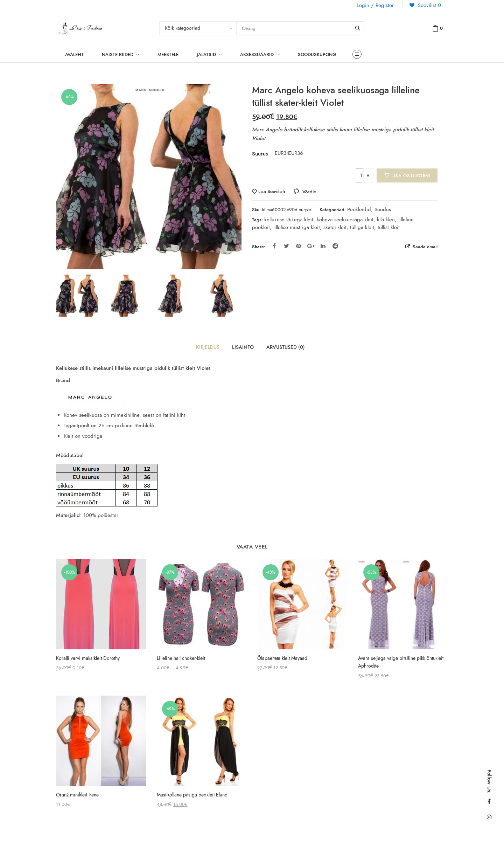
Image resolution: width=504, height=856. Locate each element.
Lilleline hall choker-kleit (181, 658)
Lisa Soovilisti (272, 192)
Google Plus (311, 246)
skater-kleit (335, 227)
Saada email (424, 247)
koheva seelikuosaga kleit (345, 220)
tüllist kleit (389, 227)
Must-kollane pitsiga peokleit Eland (192, 795)
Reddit (335, 246)
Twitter (286, 246)
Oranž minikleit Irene (77, 795)
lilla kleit (386, 220)
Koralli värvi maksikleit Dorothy (88, 658)
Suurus (260, 154)
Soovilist (429, 5)
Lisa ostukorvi (411, 176)
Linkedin (323, 246)
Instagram (489, 817)
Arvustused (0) (286, 347)
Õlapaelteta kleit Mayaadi (283, 658)
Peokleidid (359, 209)
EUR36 (293, 153)
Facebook (274, 246)
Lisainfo (243, 347)
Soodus (383, 209)
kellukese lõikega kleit (289, 220)
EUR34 (279, 153)
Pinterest (299, 246)
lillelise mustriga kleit (297, 227)
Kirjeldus (208, 347)
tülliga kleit (362, 227)
